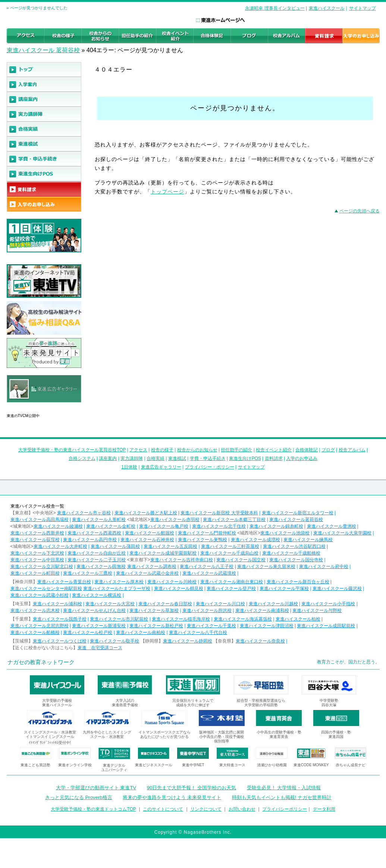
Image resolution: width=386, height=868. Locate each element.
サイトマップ (363, 8)
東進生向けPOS (245, 458)
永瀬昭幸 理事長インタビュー (275, 8)
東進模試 (177, 458)
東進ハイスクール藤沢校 (337, 588)
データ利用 (324, 809)
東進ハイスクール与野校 (317, 610)
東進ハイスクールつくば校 (60, 641)
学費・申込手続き (208, 458)
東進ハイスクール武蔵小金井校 (147, 573)
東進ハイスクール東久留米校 (266, 566)
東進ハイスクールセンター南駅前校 (46, 588)
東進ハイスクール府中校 (324, 566)
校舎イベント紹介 (274, 450)
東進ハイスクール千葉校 (211, 626)
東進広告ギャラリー (28, 406)
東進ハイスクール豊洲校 (332, 526)
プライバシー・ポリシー (210, 467)
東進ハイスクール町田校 (35, 573)
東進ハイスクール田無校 (101, 566)
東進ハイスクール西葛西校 (94, 533)
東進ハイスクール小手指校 (328, 604)
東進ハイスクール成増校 (255, 540)
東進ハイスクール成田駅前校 (326, 626)
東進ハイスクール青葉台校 (64, 582)
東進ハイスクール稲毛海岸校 (181, 619)
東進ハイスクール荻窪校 (35, 540)
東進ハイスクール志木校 (35, 610)
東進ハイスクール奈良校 (260, 641)
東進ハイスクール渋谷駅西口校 (294, 546)
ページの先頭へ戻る (360, 211)
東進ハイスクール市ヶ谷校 (84, 513)
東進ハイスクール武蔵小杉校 (40, 595)
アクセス (138, 450)
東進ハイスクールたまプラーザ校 (117, 588)
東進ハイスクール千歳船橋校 (291, 553)
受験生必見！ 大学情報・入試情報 (284, 788)
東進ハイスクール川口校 (220, 604)
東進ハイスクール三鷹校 (88, 573)
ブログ (328, 450)
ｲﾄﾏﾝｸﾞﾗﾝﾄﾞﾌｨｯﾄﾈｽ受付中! (50, 743)
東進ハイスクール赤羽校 (175, 520)
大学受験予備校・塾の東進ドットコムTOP (93, 809)
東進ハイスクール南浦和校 (262, 610)
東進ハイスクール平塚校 (284, 588)
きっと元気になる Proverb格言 (79, 797)
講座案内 (108, 458)
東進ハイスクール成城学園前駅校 (163, 553)
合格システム (82, 458)
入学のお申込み (302, 458)
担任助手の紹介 (236, 450)
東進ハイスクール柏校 (298, 619)
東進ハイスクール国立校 (241, 560)
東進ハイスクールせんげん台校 (94, 610)
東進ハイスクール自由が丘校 (97, 553)
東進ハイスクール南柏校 (141, 632)
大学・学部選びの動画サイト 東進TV (96, 788)
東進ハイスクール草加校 (154, 610)
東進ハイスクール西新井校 (37, 533)
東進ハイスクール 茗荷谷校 (43, 50)
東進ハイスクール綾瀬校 (58, 526)
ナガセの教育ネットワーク (41, 662)
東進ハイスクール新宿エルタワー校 (298, 513)
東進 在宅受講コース (100, 648)
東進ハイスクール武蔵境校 (209, 573)
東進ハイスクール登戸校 (231, 588)
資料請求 (274, 458)
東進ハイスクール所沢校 (207, 610)
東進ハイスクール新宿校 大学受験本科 (219, 513)
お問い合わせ (242, 809)
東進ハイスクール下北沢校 (37, 553)
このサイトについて (163, 809)
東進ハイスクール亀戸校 (164, 526)
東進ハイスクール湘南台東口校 (232, 582)
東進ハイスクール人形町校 (99, 520)
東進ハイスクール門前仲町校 (207, 533)
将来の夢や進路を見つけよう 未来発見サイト (172, 797)
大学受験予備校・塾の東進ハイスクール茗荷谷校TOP (72, 450)
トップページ (167, 192)
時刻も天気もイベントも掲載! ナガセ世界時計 (282, 797)
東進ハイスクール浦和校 (57, 604)
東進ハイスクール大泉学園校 (342, 533)
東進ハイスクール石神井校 (147, 540)
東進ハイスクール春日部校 (165, 604)
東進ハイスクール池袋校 (285, 533)
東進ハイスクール (327, 8)
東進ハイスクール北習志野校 (40, 626)
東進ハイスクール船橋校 (35, 632)
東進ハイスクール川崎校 (172, 582)
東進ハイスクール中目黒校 (37, 560)
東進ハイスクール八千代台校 (198, 632)
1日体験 (129, 467)
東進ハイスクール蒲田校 (115, 546)
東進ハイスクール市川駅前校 (119, 619)
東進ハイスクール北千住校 (219, 526)
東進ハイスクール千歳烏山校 (229, 553)
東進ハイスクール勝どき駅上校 (146, 513)
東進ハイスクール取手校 (114, 641)
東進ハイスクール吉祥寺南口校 (182, 560)
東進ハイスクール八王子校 (207, 566)
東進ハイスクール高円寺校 (90, 540)
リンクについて (206, 809)
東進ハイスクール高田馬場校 (40, 520)
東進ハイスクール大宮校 (110, 604)
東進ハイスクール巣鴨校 (203, 540)
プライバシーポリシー (285, 809)
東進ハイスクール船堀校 (150, 533)
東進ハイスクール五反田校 (170, 546)
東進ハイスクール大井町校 (60, 546)
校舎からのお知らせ (197, 450)
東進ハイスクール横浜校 (97, 595)
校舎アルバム (352, 450)
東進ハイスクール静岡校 (188, 641)
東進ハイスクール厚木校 (119, 582)
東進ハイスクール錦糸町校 (276, 526)
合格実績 (156, 458)
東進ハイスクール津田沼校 (267, 626)
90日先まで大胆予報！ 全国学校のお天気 (192, 788)
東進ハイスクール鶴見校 (179, 588)
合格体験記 (307, 450)
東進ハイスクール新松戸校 (156, 626)
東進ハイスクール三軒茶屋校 (230, 546)
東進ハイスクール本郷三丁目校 (234, 520)
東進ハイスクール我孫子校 (60, 619)
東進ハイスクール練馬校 (308, 540)
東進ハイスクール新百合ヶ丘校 (298, 582)
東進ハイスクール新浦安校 (99, 626)
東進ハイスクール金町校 (111, 526)
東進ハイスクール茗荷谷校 (296, 520)
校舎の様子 (162, 450)
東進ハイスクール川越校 (273, 604)
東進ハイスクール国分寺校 (296, 560)
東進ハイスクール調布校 (152, 566)
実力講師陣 (132, 458)
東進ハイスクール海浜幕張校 (243, 619)
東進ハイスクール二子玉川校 (97, 560)
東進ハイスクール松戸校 (88, 632)
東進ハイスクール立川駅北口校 (42, 566)
